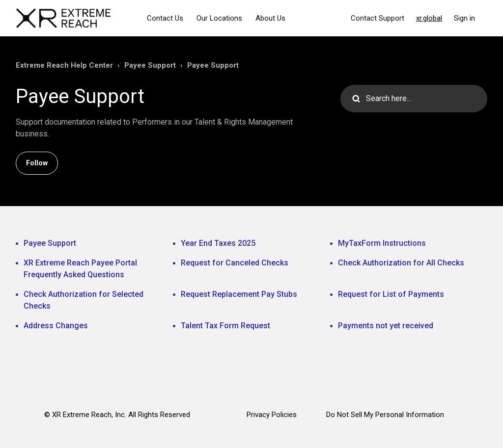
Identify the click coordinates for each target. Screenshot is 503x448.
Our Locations (219, 18)
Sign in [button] (464, 18)
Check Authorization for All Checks (401, 263)
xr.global (429, 18)
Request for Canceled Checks (235, 263)
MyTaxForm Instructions (382, 243)
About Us (270, 18)
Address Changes (56, 326)
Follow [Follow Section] (37, 163)
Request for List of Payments (391, 294)
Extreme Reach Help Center (64, 65)
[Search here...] (414, 99)
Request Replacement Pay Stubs (239, 294)
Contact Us (165, 18)
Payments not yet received (386, 326)
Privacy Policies (272, 415)
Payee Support (150, 65)
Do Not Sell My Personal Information (385, 415)
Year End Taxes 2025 (218, 243)
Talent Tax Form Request (225, 326)
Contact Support (377, 18)
